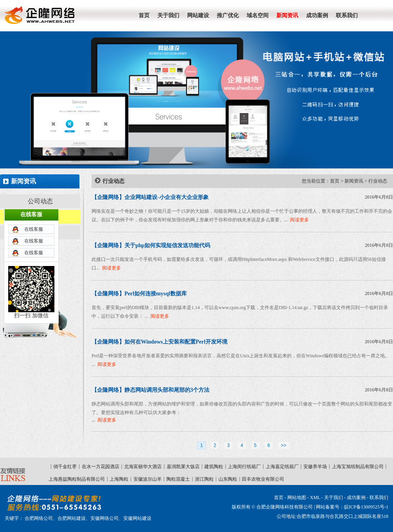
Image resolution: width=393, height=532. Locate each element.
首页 (335, 181)
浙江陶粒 (204, 479)
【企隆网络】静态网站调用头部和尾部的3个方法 (151, 390)
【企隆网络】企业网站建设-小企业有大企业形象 (150, 197)
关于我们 (334, 498)
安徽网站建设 (137, 518)
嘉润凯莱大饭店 (183, 467)
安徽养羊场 (315, 467)
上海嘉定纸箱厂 (282, 467)
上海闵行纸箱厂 (244, 467)
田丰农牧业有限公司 (263, 479)
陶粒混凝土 (178, 479)
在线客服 (34, 206)
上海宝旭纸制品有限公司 (358, 467)
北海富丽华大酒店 (143, 467)
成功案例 (356, 498)
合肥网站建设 (72, 518)
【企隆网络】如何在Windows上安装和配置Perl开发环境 (160, 342)
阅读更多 (299, 220)
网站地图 (297, 498)
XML (315, 498)
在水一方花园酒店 (101, 467)
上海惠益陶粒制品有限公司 (77, 479)
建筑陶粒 (214, 467)
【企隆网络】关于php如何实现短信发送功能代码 (151, 245)
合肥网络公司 (39, 518)
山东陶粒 (228, 479)
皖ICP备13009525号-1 (366, 507)
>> (284, 445)
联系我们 (379, 498)
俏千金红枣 (65, 467)
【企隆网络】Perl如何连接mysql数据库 (139, 294)
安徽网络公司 (105, 518)
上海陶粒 (119, 479)
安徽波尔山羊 (148, 479)
